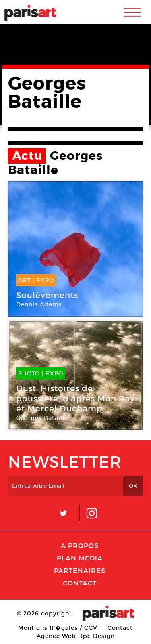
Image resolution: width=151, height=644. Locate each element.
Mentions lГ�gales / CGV (58, 628)
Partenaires (80, 571)
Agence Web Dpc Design (76, 636)
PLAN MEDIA (80, 558)
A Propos (80, 545)
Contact (80, 583)
